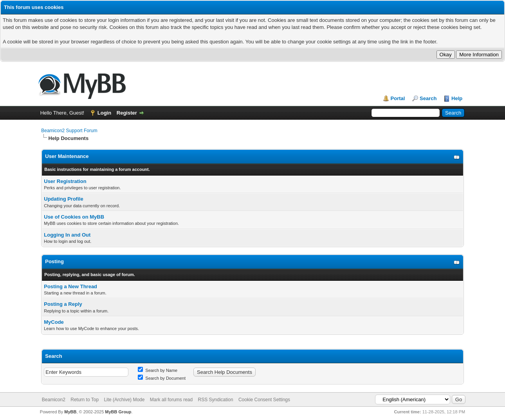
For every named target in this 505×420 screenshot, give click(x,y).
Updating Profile (63, 199)
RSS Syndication (216, 400)
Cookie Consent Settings (264, 400)
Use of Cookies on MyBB (74, 217)
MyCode (54, 322)
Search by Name (158, 370)
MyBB (70, 412)
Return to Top (85, 400)
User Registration (65, 181)
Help (457, 98)
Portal (398, 98)
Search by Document (162, 378)
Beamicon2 (54, 400)
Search (428, 98)
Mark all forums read (171, 400)
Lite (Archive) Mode (124, 400)
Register (127, 113)
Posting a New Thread (70, 286)
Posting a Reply (63, 304)
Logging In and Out (67, 235)
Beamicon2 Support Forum (69, 131)
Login (104, 113)
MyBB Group (118, 412)
